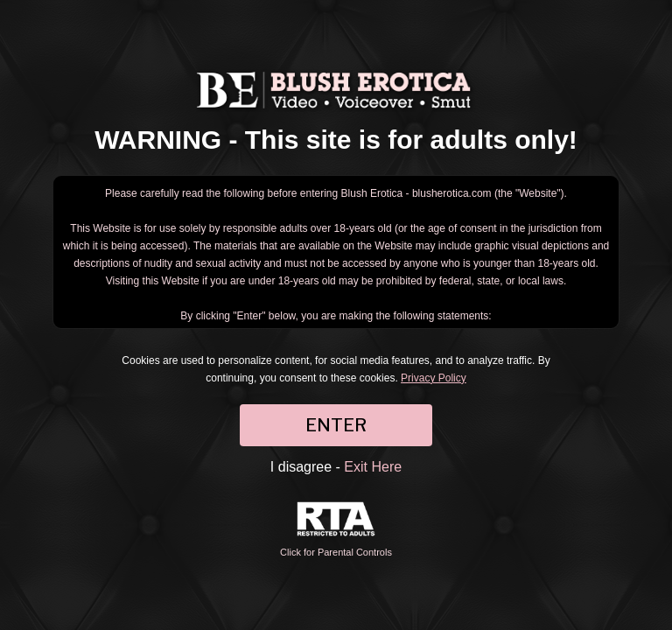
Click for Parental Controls (336, 530)
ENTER (336, 425)
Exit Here (373, 467)
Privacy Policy (434, 378)
